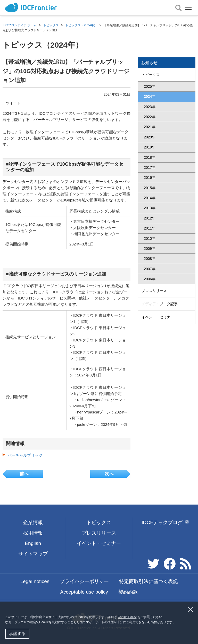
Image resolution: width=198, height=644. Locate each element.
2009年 (150, 249)
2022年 (150, 117)
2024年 (150, 96)
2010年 (150, 239)
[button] (177, 623)
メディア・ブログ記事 (160, 304)
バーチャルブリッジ (25, 455)
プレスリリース (154, 291)
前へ (24, 474)
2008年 (150, 259)
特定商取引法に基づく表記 (148, 581)
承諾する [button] (17, 634)
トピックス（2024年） (81, 25)
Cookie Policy (127, 617)
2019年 (150, 147)
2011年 (150, 228)
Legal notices (35, 581)
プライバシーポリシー (84, 581)
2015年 (150, 188)
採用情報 (33, 533)
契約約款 (128, 592)
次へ (109, 474)
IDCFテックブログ (165, 522)
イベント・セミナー (158, 317)
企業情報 (33, 522)
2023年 (150, 107)
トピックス (51, 25)
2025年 (150, 86)
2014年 (150, 198)
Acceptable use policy (84, 592)
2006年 (150, 279)
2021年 (150, 127)
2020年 (150, 137)
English (33, 543)
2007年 (150, 269)
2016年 (150, 178)
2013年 (150, 208)
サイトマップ (33, 554)
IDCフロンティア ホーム (20, 25)
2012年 (150, 218)
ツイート (13, 103)
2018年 (150, 157)
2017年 (150, 167)
